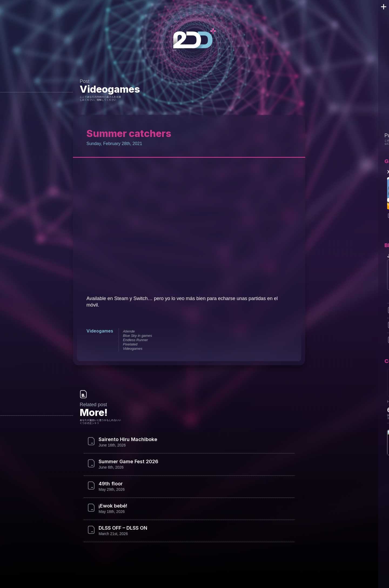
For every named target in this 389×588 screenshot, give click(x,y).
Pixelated (129, 344)
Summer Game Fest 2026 (128, 462)
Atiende (128, 331)
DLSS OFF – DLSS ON (124, 528)
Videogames (108, 89)
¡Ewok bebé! (113, 506)
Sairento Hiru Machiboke (127, 439)
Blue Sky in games (136, 336)
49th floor (110, 484)
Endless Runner (134, 340)
